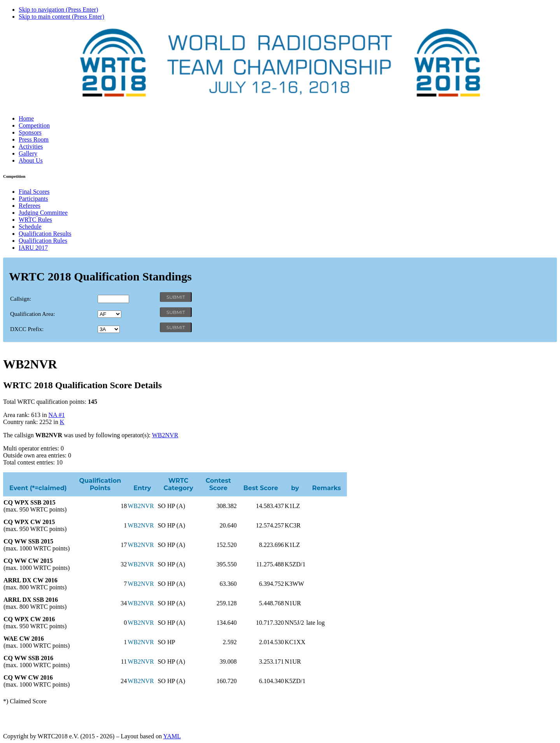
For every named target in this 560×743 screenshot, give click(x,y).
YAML (172, 736)
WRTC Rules (35, 220)
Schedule (30, 227)
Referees (30, 206)
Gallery (28, 153)
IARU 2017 (33, 248)
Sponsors (30, 132)
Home (26, 118)
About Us (31, 160)
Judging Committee (43, 213)
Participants (33, 199)
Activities (31, 146)
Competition (34, 125)
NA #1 (56, 415)
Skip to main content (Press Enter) (61, 17)
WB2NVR (165, 435)
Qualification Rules (43, 241)
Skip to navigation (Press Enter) (58, 10)
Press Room (34, 139)
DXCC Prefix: (27, 329)
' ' (109, 314)
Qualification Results (45, 234)
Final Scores (34, 192)
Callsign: (21, 299)
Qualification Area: (32, 314)
